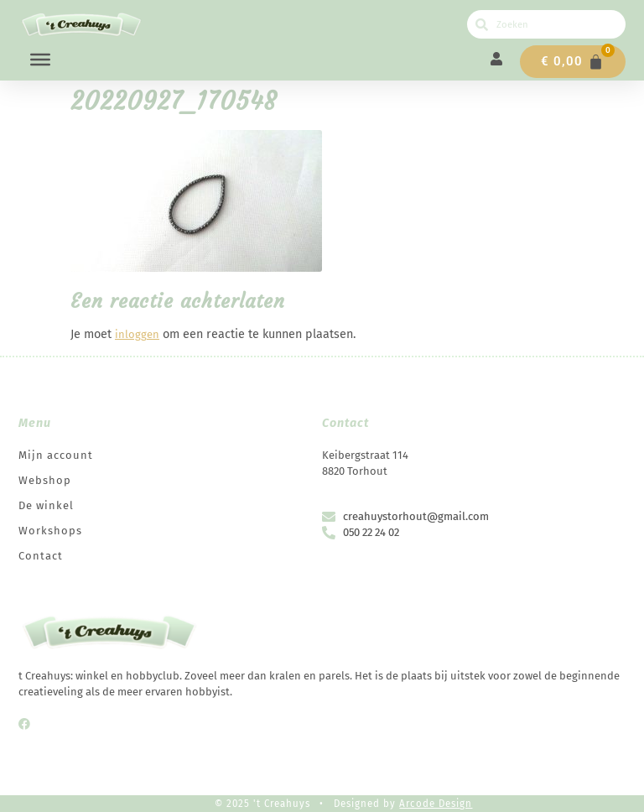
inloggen (137, 334)
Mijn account (56, 455)
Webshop (45, 480)
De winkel (46, 505)
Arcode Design (436, 804)
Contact (41, 556)
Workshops (50, 531)
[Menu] (40, 60)
